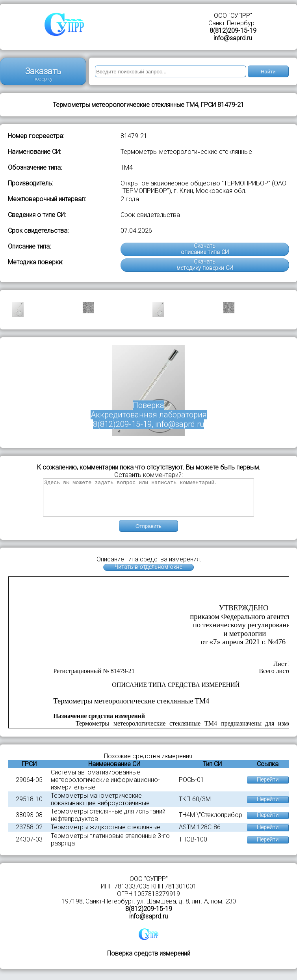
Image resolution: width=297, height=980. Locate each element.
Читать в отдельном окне (148, 574)
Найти (268, 72)
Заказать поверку (43, 74)
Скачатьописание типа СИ (205, 249)
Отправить (148, 533)
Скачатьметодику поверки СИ (205, 265)
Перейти (268, 787)
